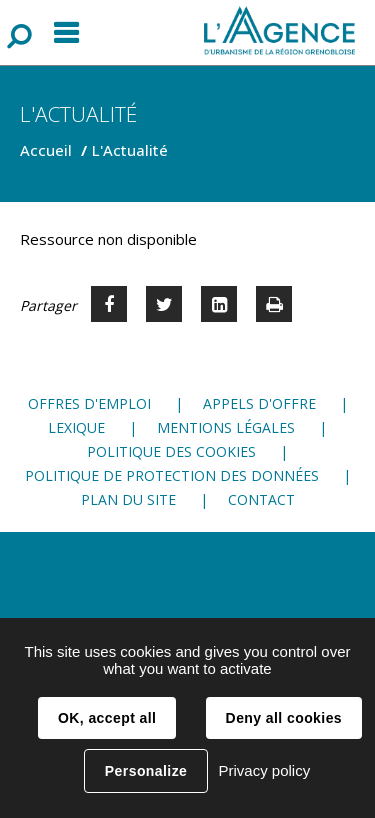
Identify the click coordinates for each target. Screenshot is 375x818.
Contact (261, 499)
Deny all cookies (284, 718)
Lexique (76, 427)
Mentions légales (226, 427)
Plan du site (128, 499)
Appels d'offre (259, 403)
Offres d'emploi (89, 403)
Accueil (46, 150)
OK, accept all (107, 718)
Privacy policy (264, 770)
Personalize (146, 771)
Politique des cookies (171, 451)
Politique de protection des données (172, 475)
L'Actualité (130, 150)
